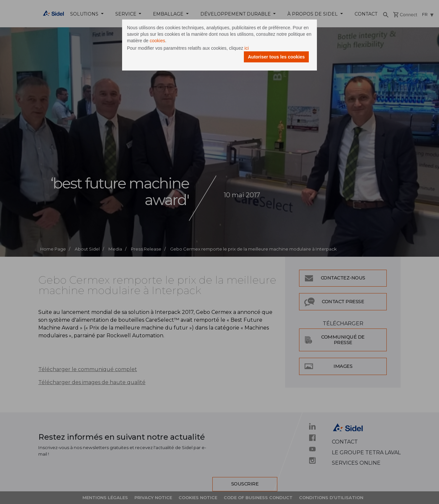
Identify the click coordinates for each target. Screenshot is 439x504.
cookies (157, 41)
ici (247, 48)
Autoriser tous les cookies (276, 57)
